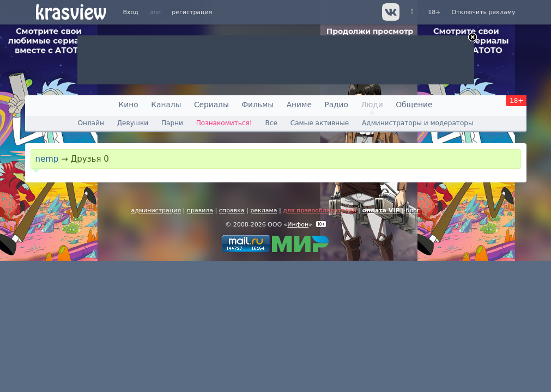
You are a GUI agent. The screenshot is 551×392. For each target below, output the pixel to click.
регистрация (192, 12)
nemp (47, 159)
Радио (336, 105)
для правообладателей (320, 210)
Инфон (298, 225)
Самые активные (320, 123)
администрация (156, 210)
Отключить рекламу (483, 12)
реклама (264, 210)
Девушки (133, 123)
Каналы (166, 105)
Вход (131, 12)
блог (413, 210)
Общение (414, 105)
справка (232, 210)
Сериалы (211, 105)
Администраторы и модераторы (417, 123)
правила (200, 210)
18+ (434, 12)
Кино (129, 105)
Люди (372, 105)
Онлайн (90, 123)
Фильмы (258, 105)
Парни (172, 123)
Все (271, 123)
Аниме (299, 105)
